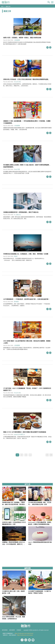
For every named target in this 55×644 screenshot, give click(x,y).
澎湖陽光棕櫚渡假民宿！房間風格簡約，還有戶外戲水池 (21, 212)
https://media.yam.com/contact (25, 635)
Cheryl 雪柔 (17, 169)
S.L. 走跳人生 (17, 215)
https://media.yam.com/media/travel (24, 633)
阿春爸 (16, 256)
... (30, 455)
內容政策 (19, 630)
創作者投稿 (5, 630)
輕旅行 (6, 2)
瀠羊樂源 (16, 302)
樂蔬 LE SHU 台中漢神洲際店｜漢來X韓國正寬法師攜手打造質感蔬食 (25, 432)
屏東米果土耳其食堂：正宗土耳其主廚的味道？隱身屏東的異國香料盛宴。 (26, 79)
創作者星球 (12, 630)
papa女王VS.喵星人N (19, 434)
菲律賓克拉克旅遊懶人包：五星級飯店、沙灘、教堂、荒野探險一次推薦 (26, 254)
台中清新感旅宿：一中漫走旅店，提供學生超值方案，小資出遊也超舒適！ (26, 299)
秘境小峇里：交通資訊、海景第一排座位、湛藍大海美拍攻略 (22, 38)
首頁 (2, 6)
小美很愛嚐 (17, 40)
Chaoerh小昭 (17, 82)
